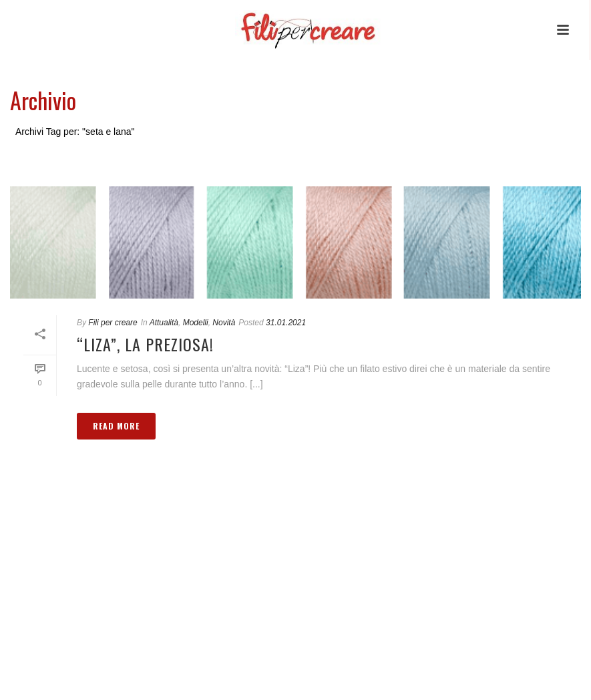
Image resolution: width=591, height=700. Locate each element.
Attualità (164, 323)
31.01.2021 (286, 323)
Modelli (196, 323)
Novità (224, 323)
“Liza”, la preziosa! (145, 344)
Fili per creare (113, 323)
